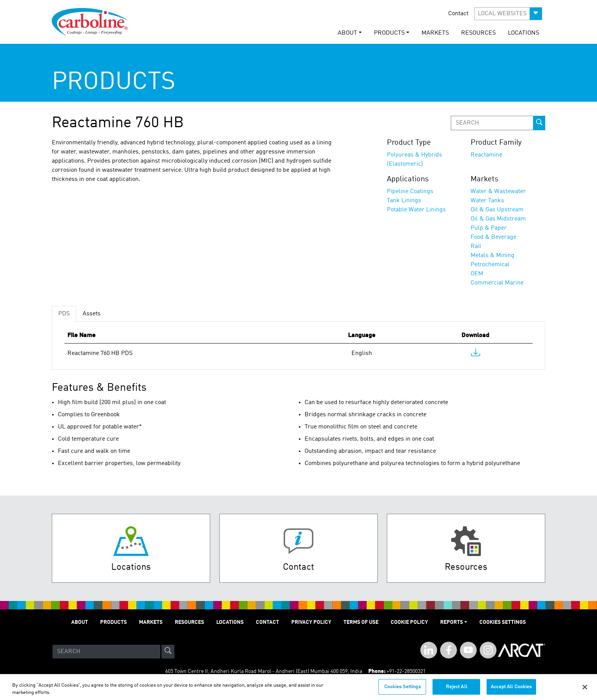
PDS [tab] (64, 314)
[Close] (585, 690)
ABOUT (80, 622)
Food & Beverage (493, 237)
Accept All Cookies (511, 690)
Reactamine (486, 155)
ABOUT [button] (347, 33)
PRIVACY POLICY (311, 622)
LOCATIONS (524, 33)
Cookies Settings (402, 690)
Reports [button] (452, 622)
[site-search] (168, 652)
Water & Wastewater (498, 192)
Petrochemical (490, 265)
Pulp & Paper (489, 228)
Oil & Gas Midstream (498, 219)
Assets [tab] (92, 314)
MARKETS (435, 33)
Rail (476, 246)
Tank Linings (404, 201)
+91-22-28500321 (406, 671)
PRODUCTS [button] (389, 33)
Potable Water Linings (416, 210)
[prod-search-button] (539, 123)
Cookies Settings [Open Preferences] (503, 622)
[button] (508, 14)
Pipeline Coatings (410, 192)
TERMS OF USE (361, 622)
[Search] (106, 652)
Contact (458, 14)
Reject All (457, 690)
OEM (477, 274)
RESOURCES (478, 33)
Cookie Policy (409, 622)
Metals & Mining (492, 256)
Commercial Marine (497, 283)
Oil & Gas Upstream (497, 210)
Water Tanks (487, 201)
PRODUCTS (113, 622)
